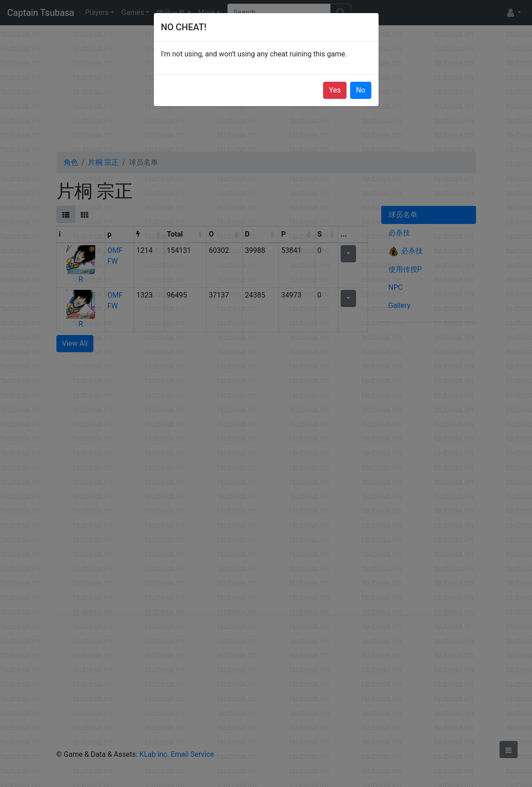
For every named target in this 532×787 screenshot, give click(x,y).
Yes (335, 90)
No (361, 90)
